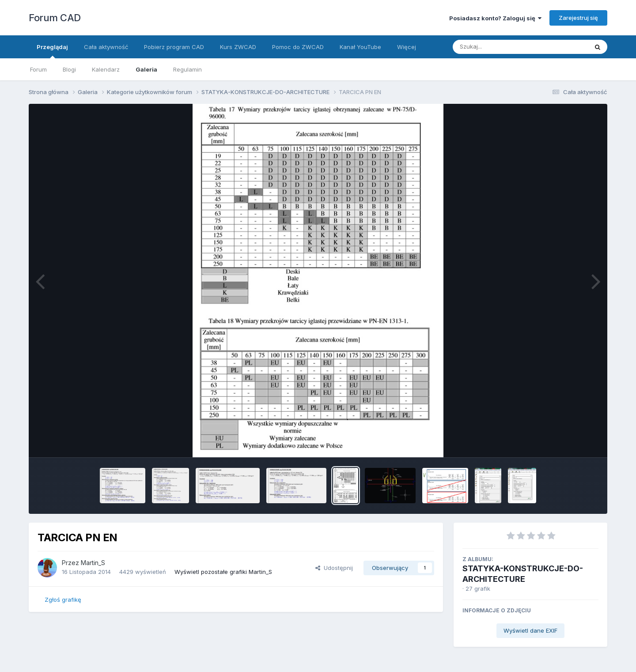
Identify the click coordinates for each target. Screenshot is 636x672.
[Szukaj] (499, 47)
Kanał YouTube (360, 47)
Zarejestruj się (578, 18)
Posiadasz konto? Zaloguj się (495, 18)
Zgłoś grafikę (63, 600)
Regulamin (187, 69)
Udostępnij (334, 568)
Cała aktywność (106, 47)
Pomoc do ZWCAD (298, 47)
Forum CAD (55, 18)
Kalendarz (106, 69)
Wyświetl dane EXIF (530, 630)
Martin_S (93, 563)
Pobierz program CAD (174, 47)
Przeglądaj (52, 51)
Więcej (407, 47)
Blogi (69, 69)
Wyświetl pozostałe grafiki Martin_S (223, 572)
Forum (38, 69)
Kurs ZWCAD (238, 47)
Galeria (146, 69)
